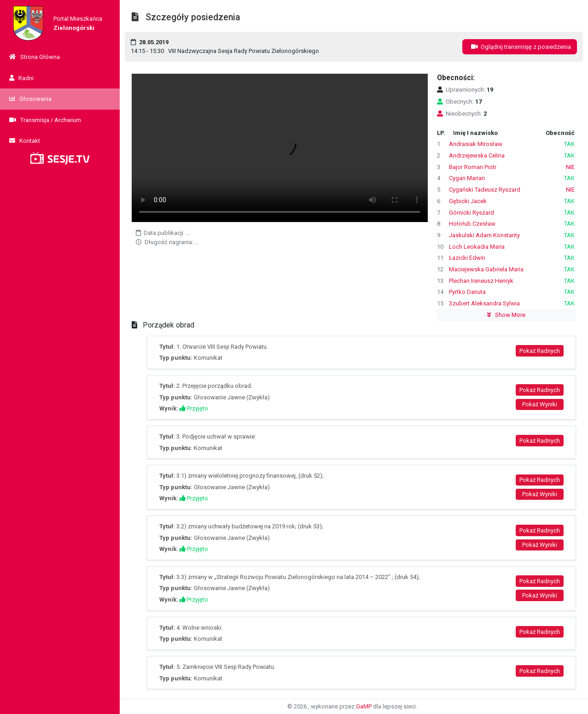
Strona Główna (35, 57)
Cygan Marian (467, 178)
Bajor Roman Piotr (473, 167)
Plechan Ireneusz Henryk (481, 281)
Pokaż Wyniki (540, 404)
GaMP (364, 706)
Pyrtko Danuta (467, 292)
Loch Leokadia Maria (477, 247)
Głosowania (30, 99)
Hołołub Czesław (472, 224)
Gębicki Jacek (468, 201)
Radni (21, 78)
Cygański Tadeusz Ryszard (485, 190)
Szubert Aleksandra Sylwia (484, 303)
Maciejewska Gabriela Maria (486, 269)
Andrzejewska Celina (477, 155)
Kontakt (25, 141)
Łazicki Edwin (467, 258)
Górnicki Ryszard (472, 213)
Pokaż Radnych (540, 351)
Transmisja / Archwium (45, 120)
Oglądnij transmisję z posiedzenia (520, 47)
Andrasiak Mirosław (476, 144)
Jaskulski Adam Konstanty (484, 235)
